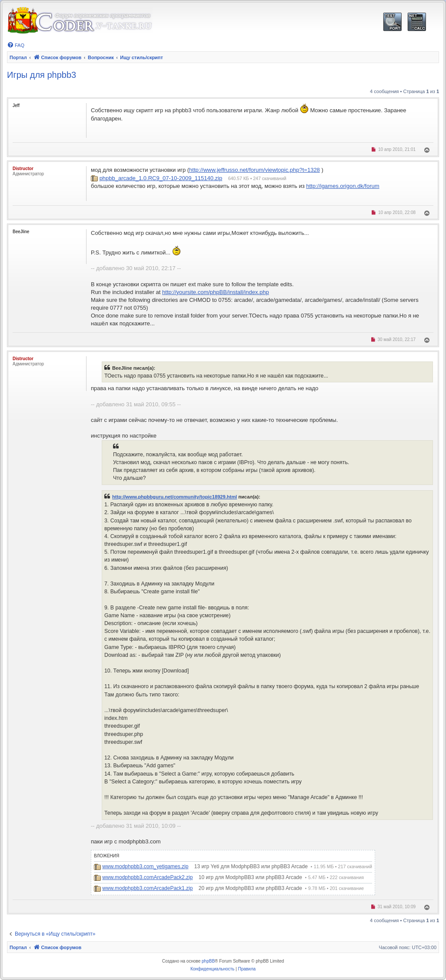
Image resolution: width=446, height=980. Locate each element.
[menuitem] (16, 45)
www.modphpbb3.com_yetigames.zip (145, 866)
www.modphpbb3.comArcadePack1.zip (147, 888)
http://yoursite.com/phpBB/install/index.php (216, 292)
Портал (18, 57)
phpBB (208, 961)
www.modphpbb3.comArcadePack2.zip (147, 877)
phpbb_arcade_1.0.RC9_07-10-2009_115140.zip (161, 178)
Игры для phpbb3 (42, 75)
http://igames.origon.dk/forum (343, 186)
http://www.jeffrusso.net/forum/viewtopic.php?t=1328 (255, 170)
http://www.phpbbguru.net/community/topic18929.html (175, 497)
